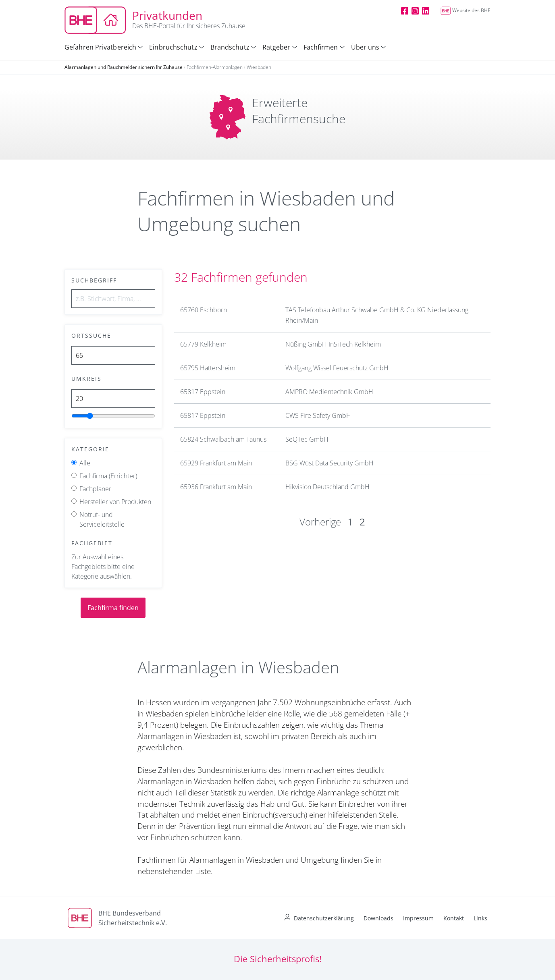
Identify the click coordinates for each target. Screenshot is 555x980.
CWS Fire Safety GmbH (318, 415)
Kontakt (454, 918)
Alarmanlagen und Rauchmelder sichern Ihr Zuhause (124, 67)
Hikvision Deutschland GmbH (327, 487)
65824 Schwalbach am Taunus (223, 439)
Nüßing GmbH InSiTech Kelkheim (333, 344)
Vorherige (320, 522)
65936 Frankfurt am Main (216, 487)
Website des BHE (466, 10)
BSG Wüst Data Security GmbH (329, 463)
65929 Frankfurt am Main (216, 463)
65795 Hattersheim (208, 368)
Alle (85, 463)
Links (480, 918)
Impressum (418, 918)
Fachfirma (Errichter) (108, 476)
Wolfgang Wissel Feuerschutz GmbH (337, 368)
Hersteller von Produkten (115, 502)
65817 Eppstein (203, 392)
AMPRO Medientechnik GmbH (329, 392)
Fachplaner (95, 489)
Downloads (378, 918)
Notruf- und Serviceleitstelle (102, 519)
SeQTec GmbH (307, 439)
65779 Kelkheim (203, 344)
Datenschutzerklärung (324, 918)
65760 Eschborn (204, 310)
